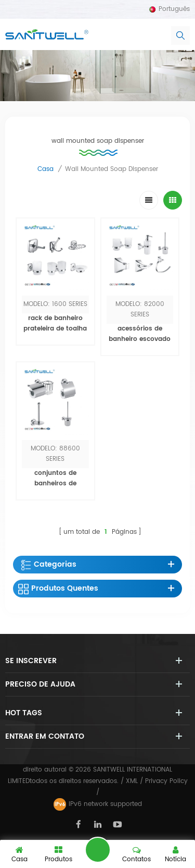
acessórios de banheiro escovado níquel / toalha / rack (140, 344)
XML (132, 781)
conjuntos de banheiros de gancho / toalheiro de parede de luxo (55, 489)
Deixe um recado (98, 850)
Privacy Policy (166, 781)
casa (45, 169)
